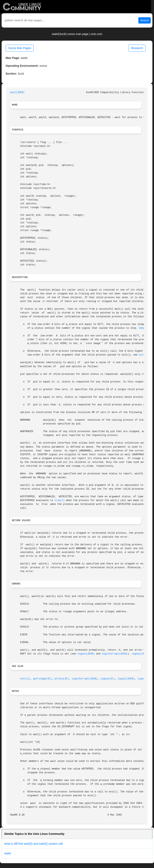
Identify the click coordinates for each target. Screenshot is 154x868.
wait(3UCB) (17, 92)
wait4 (8, 853)
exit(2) (25, 679)
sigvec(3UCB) (86, 654)
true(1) (60, 500)
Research (137, 48)
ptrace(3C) (62, 679)
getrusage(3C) (42, 679)
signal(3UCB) (140, 654)
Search (145, 20)
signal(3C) (107, 679)
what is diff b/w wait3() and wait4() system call (33, 844)
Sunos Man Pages (20, 48)
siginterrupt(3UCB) (115, 654)
